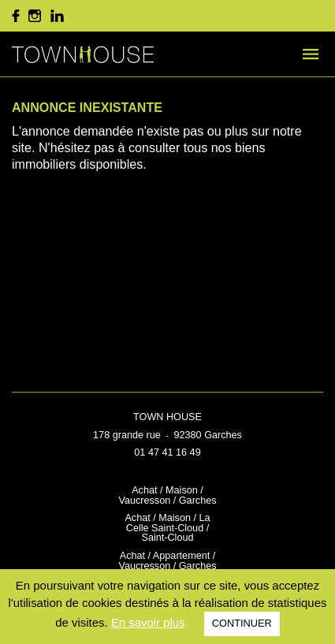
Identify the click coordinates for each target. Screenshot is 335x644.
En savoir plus (148, 622)
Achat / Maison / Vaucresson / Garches (167, 495)
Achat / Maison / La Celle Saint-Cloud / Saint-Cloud (167, 528)
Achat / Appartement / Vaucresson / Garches (167, 561)
